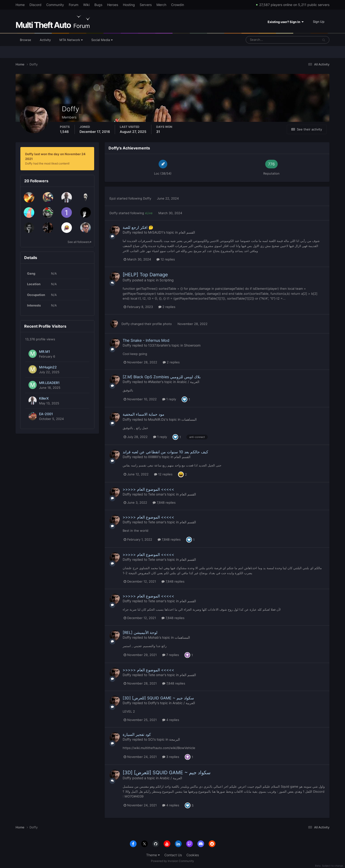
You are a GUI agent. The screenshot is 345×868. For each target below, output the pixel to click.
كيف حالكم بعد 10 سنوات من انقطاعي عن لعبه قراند (165, 452)
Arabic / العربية (188, 382)
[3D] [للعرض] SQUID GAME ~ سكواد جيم (158, 698)
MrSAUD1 (155, 232)
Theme (153, 855)
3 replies (171, 757)
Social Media (102, 40)
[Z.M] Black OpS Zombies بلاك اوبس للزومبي (162, 377)
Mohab (153, 637)
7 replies (171, 655)
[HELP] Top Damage (145, 275)
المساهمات (189, 419)
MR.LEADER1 (49, 383)
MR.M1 (45, 352)
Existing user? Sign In (286, 22)
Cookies (193, 855)
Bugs (98, 5)
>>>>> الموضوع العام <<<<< (148, 489)
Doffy (147, 198)
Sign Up (319, 22)
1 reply (169, 399)
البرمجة (175, 739)
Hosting (129, 5)
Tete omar (156, 494)
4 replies (171, 720)
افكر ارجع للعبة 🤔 (138, 227)
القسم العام (187, 232)
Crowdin (178, 5)
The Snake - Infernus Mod (146, 340)
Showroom (192, 345)
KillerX (44, 398)
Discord (35, 5)
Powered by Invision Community (172, 861)
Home (20, 5)
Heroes (113, 5)
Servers (146, 5)
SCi (151, 739)
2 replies (167, 307)
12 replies (166, 259)
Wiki (86, 5)
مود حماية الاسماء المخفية (144, 414)
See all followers (79, 242)
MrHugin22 (48, 367)
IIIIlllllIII (153, 457)
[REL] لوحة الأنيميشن (140, 632)
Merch (161, 5)
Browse (26, 40)
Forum (74, 5)
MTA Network (71, 40)
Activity (45, 40)
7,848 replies (164, 502)
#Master (155, 382)
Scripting (167, 280)
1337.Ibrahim (158, 345)
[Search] (267, 40)
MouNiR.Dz (157, 419)
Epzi (113, 198)
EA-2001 (46, 414)
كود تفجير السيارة (137, 734)
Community (55, 5)
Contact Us (173, 855)
